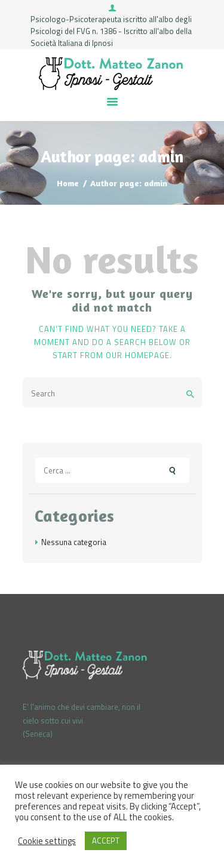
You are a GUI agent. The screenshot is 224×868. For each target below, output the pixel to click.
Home (68, 183)
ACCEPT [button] (106, 841)
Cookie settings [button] (47, 841)
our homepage (138, 355)
